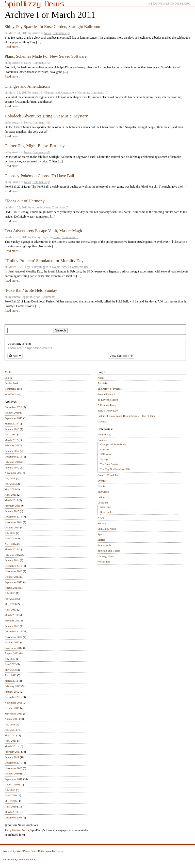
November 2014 (13, 522)
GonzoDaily (37, 851)
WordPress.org (13, 394)
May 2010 (10, 801)
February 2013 (13, 620)
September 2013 (13, 582)
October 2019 (12, 413)
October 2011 (12, 708)
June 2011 (10, 730)
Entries (10, 859)
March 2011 (11, 746)
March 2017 (11, 440)
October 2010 (12, 773)
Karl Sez (105, 450)
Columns (84, 93)
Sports (101, 534)
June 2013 (10, 599)
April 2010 (11, 806)
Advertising (104, 434)
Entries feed (11, 383)
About (101, 378)
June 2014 (10, 538)
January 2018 (12, 429)
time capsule (104, 545)
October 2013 (12, 577)
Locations (103, 502)
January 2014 (12, 560)
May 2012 (10, 670)
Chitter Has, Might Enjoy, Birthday (35, 146)
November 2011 (13, 703)
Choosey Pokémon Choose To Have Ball (39, 176)
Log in (8, 378)
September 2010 (13, 779)
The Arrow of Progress (110, 389)
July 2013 (10, 593)
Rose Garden (107, 512)
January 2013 (12, 626)
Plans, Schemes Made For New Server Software (46, 56)
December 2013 (13, 566)
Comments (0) (61, 33)
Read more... (12, 47)
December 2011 (13, 697)
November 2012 (13, 637)
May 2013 (10, 604)
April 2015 (11, 495)
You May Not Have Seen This (115, 469)
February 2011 (13, 752)
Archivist (103, 383)
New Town (106, 507)
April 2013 (11, 610)
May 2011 (10, 735)
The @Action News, (17, 830)
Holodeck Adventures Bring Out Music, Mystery (46, 116)
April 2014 (11, 544)
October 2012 (12, 642)
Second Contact (106, 394)
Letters (101, 497)
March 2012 (11, 681)
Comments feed (13, 389)
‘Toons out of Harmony (25, 201)
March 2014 (11, 549)
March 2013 (11, 615)
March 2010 (11, 812)
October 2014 (12, 527)
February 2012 (13, 686)
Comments (26, 859)
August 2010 (12, 784)
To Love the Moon (108, 400)
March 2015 (11, 500)
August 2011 (12, 719)
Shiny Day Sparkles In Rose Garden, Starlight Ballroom (52, 27)
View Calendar (121, 356)
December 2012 (13, 631)
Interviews (103, 492)
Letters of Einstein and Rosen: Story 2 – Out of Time (127, 416)
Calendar (102, 421)
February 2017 (13, 445)
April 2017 (11, 434)
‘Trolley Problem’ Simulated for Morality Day (44, 261)
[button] (15, 356)
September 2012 (13, 648)
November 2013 (13, 571)
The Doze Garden (109, 464)
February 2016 (13, 462)
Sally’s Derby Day (108, 410)
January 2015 (12, 511)
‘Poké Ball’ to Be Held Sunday (31, 290)
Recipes (102, 523)
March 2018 (11, 423)
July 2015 (10, 478)
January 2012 (12, 692)
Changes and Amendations (27, 86)
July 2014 (10, 533)
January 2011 (12, 757)
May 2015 (10, 489)
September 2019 (13, 418)
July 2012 (10, 659)
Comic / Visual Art (108, 475)
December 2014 (13, 516)
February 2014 (13, 555)
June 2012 (10, 664)
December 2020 (13, 407)
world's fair (104, 561)
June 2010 (10, 795)
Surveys (104, 459)
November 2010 (13, 768)
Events (56, 267)
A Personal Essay (107, 405)
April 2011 (11, 741)
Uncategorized (105, 556)
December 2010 (13, 763)
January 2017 (12, 451)
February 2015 (13, 506)
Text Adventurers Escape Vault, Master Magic (44, 231)
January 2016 (12, 467)
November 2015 (13, 473)
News (48, 33)
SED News (106, 454)
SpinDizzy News (107, 529)
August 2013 (12, 588)
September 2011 (13, 713)
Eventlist (102, 481)
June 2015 (10, 484)
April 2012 (11, 675)
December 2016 (13, 456)
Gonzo (59, 851)
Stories (101, 540)
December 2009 (13, 817)
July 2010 (10, 790)
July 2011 (10, 724)
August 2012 (12, 653)
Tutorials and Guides (109, 551)
